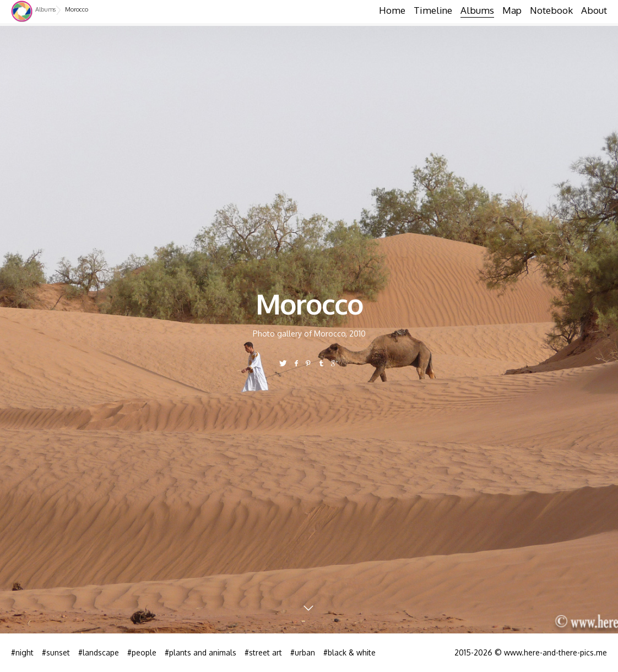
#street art (263, 652)
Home (392, 10)
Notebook (551, 10)
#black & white (349, 652)
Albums (477, 10)
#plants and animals (200, 652)
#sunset (56, 652)
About (594, 10)
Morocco (309, 303)
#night (22, 652)
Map (512, 10)
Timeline (433, 10)
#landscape (99, 652)
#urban (303, 652)
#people (142, 652)
